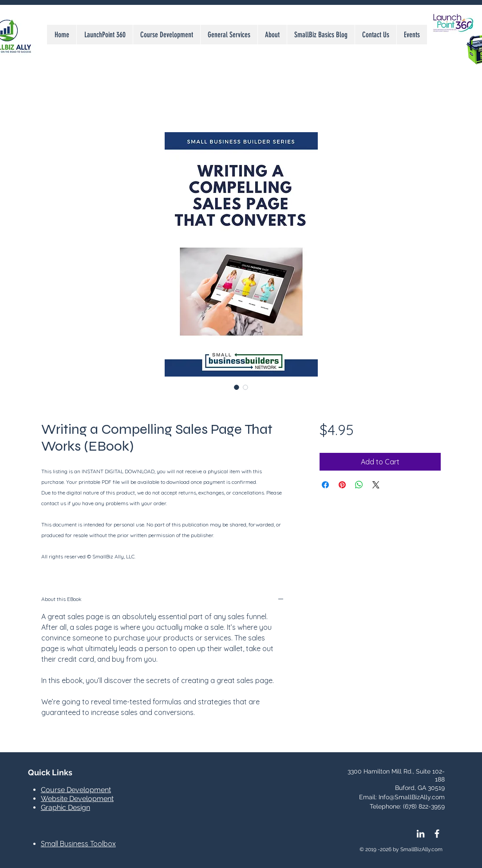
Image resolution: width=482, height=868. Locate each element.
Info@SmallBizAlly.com (412, 797)
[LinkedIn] (421, 834)
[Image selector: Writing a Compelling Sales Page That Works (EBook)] (237, 387)
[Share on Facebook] (325, 485)
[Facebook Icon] (437, 834)
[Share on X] (376, 485)
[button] (229, 35)
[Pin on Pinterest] (342, 485)
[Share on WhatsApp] (359, 485)
